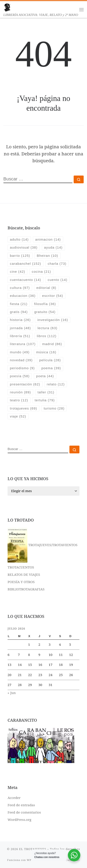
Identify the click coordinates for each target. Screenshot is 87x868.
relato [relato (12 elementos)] (56, 384)
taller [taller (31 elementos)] (46, 392)
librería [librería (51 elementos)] (20, 336)
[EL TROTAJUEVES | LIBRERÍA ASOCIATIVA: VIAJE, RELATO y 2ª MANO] (7, 7)
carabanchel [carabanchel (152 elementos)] (26, 264)
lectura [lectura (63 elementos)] (48, 328)
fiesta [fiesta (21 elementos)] (19, 304)
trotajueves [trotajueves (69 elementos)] (24, 408)
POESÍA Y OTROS (21, 582)
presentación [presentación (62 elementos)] (25, 384)
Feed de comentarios (24, 812)
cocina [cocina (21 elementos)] (41, 272)
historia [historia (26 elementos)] (20, 320)
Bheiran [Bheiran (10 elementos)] (47, 256)
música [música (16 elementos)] (46, 352)
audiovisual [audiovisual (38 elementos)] (24, 247)
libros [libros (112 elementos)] (47, 336)
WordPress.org (19, 820)
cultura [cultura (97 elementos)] (20, 288)
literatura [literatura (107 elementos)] (23, 344)
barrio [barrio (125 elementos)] (20, 256)
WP (29, 860)
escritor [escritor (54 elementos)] (53, 296)
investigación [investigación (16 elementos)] (53, 320)
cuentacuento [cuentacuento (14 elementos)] (26, 280)
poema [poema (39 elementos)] (51, 368)
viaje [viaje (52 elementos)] (18, 416)
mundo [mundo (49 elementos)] (20, 352)
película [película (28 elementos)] (50, 360)
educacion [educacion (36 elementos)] (23, 296)
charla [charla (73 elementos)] (57, 264)
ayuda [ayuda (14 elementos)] (53, 247)
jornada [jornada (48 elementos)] (20, 328)
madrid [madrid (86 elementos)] (52, 344)
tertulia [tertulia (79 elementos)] (45, 400)
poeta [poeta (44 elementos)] (45, 376)
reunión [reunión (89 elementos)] (20, 392)
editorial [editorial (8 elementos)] (46, 288)
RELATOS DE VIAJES (24, 574)
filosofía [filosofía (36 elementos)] (45, 304)
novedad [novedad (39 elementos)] (21, 360)
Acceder (14, 798)
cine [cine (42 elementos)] (18, 272)
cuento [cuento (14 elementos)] (57, 280)
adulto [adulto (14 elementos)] (19, 239)
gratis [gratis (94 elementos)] (19, 312)
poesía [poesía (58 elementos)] (20, 376)
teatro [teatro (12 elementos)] (19, 400)
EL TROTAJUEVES (33, 849)
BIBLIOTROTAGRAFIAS (26, 589)
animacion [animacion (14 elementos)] (48, 239)
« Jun (12, 693)
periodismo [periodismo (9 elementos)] (22, 368)
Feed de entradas (21, 805)
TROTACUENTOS (21, 567)
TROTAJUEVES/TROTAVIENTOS (42, 545)
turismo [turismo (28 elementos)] (54, 408)
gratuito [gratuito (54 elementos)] (45, 312)
